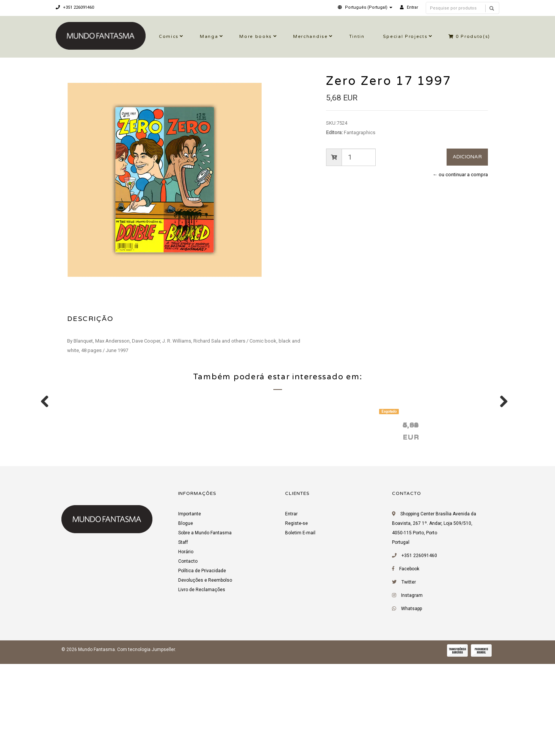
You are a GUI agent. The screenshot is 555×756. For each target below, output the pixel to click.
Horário (186, 647)
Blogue (186, 618)
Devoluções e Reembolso (205, 675)
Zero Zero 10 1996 (320, 520)
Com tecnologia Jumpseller (146, 745)
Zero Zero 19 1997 (210, 520)
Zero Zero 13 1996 (430, 520)
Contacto (188, 656)
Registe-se (296, 618)
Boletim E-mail (300, 628)
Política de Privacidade (202, 666)
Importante (190, 609)
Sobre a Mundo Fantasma (205, 628)
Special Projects (405, 37)
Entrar (291, 609)
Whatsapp (412, 704)
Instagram (412, 690)
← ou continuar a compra (460, 175)
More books (256, 37)
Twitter (409, 677)
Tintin (357, 37)
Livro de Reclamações (202, 685)
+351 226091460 (75, 7)
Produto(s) (469, 37)
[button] (365, 7)
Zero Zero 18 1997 (100, 520)
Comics (169, 37)
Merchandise (310, 37)
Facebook (409, 664)
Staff (183, 637)
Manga (209, 37)
